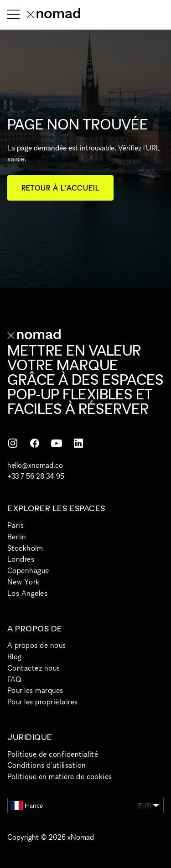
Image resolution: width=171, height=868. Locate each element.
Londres (21, 559)
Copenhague (28, 570)
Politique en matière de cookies (60, 776)
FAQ (14, 679)
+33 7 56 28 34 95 (36, 476)
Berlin (17, 537)
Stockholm (25, 548)
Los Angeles (27, 593)
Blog (15, 656)
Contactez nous (34, 668)
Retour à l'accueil (60, 188)
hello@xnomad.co (35, 465)
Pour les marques (35, 690)
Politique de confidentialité (53, 754)
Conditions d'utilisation (47, 765)
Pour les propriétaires (43, 702)
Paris (16, 525)
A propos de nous (37, 645)
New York (23, 582)
